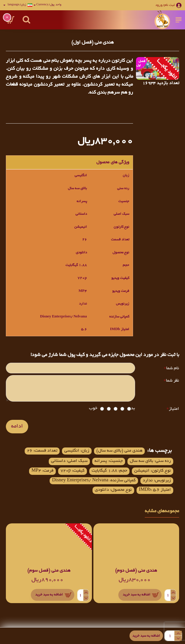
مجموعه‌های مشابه (162, 526)
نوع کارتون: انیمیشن (150, 474)
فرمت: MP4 (159, 484)
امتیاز (174, 411)
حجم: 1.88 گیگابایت (103, 474)
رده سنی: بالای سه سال (148, 463)
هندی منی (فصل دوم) (136, 585)
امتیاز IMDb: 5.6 (55, 494)
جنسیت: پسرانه (103, 463)
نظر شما (173, 382)
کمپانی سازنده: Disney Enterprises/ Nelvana (125, 494)
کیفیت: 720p (62, 474)
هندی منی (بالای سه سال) (118, 452)
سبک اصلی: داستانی (60, 463)
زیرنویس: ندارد (123, 484)
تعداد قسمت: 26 (34, 452)
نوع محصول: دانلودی (151, 505)
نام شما (173, 368)
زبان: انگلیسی (72, 452)
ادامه (17, 428)
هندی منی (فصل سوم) (49, 585)
